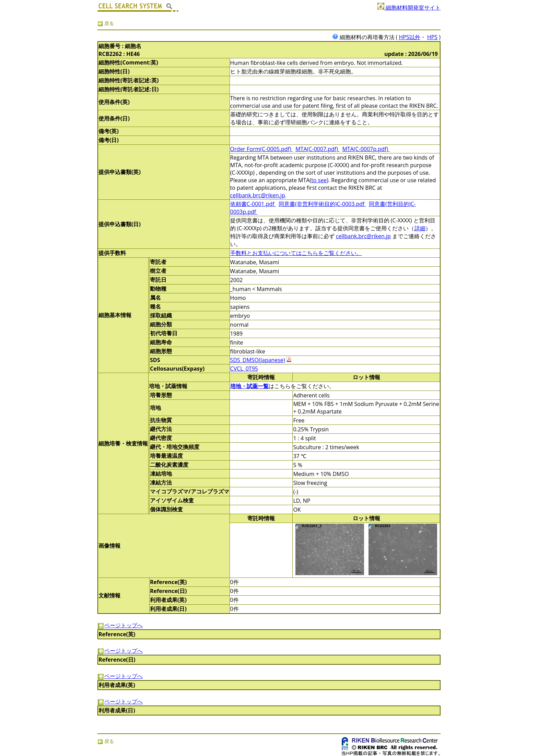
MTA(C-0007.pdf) (317, 149)
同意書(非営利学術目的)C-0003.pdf (322, 204)
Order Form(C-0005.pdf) (261, 149)
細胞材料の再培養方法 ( (366, 37)
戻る (106, 23)
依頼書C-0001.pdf (253, 204)
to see (319, 180)
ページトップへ (120, 625)
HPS (432, 37)
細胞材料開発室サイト (409, 8)
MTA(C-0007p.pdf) (366, 149)
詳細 (420, 228)
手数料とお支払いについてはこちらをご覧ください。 (296, 253)
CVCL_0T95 (244, 369)
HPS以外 (410, 37)
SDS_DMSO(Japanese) (258, 360)
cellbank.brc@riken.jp (258, 195)
